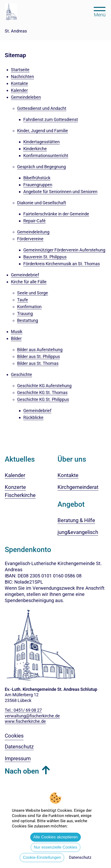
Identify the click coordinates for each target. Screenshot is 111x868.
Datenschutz (80, 857)
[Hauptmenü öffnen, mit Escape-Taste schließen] (100, 11)
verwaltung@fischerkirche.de (32, 716)
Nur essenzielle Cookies (55, 847)
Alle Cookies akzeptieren (55, 837)
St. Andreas (16, 31)
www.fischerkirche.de (25, 721)
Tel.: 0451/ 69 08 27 (23, 710)
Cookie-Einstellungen (42, 857)
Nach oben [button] (22, 771)
